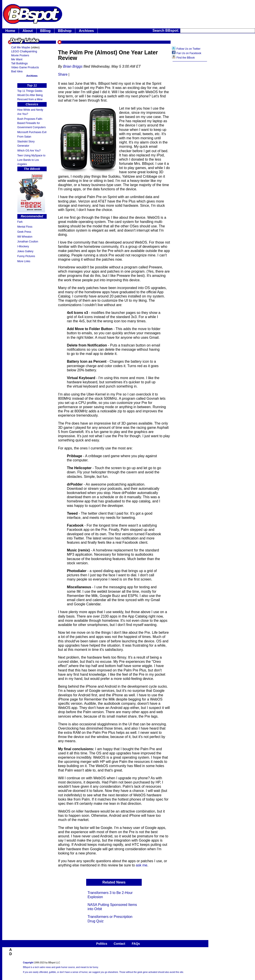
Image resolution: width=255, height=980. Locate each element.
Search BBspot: (166, 31)
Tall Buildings (19, 63)
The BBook (32, 169)
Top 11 (32, 85)
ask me (142, 865)
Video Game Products (25, 67)
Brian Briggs (73, 66)
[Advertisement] (190, 134)
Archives (86, 31)
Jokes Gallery (25, 251)
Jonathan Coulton (28, 242)
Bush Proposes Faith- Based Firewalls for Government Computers (32, 123)
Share (63, 74)
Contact (120, 944)
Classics (32, 104)
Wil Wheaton (25, 237)
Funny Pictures (26, 256)
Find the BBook (186, 58)
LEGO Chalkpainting (24, 51)
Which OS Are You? (29, 151)
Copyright (28, 963)
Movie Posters (20, 55)
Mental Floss (25, 227)
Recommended (32, 216)
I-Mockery (23, 246)
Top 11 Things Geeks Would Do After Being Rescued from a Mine (30, 95)
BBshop (65, 31)
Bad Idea (17, 71)
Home (10, 31)
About (28, 31)
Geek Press (24, 232)
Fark (20, 222)
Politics (102, 944)
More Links (24, 261)
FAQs (136, 944)
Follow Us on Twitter (189, 49)
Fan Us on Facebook (189, 53)
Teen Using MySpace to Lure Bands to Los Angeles (31, 160)
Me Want (17, 59)
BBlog (45, 31)
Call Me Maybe (21, 47)
